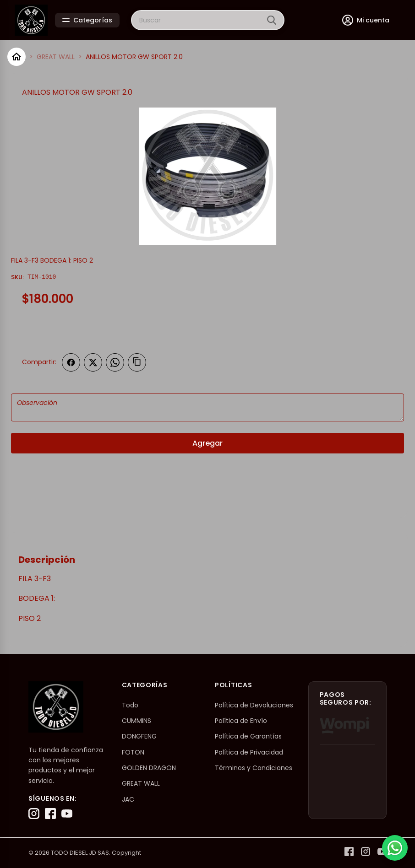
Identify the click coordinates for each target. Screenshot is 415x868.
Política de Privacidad (249, 752)
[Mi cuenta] (366, 20)
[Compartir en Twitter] (93, 362)
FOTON (133, 752)
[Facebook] (50, 814)
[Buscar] (272, 20)
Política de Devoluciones (254, 705)
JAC (128, 799)
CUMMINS (137, 721)
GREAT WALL (56, 57)
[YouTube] (67, 814)
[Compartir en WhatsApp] (115, 362)
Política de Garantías (248, 736)
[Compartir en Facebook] (71, 362)
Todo (130, 705)
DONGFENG (139, 736)
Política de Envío (241, 721)
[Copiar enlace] (137, 362)
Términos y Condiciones (254, 768)
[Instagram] (34, 814)
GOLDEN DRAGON (149, 768)
